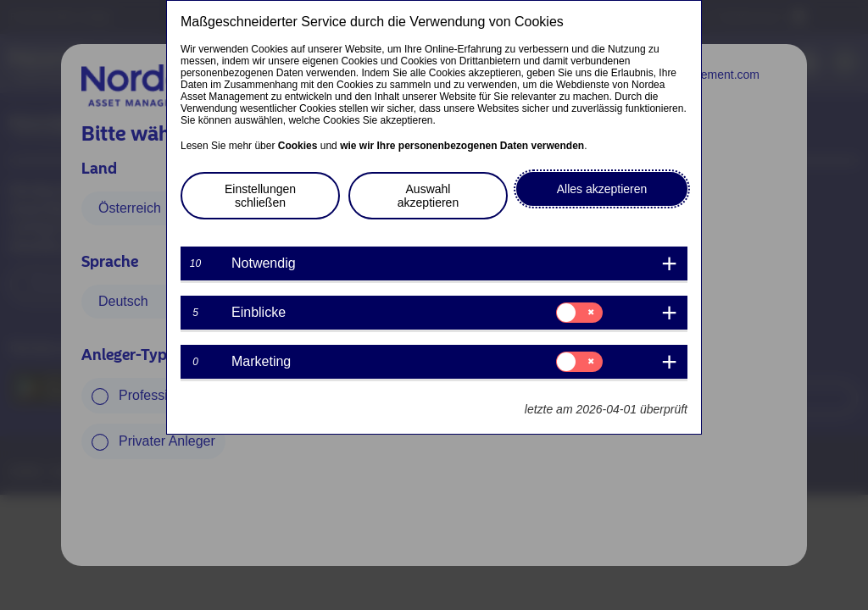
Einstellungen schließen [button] (260, 196)
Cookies (298, 146)
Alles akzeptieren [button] (602, 189)
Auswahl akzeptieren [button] (428, 196)
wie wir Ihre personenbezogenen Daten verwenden (462, 146)
